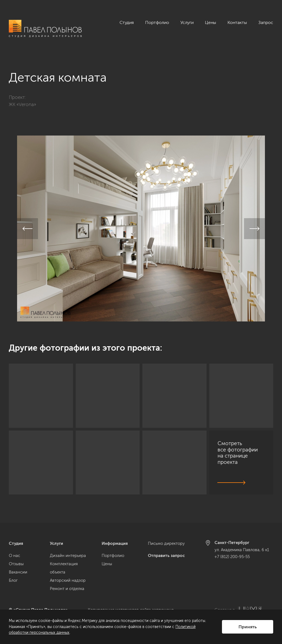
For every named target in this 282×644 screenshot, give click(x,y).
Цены (211, 22)
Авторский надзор (68, 580)
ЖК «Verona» (22, 98)
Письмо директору (166, 543)
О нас (14, 556)
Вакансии (18, 572)
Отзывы (16, 564)
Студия (127, 22)
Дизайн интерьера (68, 556)
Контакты (237, 22)
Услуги (187, 22)
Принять (248, 627)
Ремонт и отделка (67, 589)
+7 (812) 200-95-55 (232, 557)
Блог (13, 580)
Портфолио (157, 22)
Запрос (266, 22)
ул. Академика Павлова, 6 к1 (242, 550)
